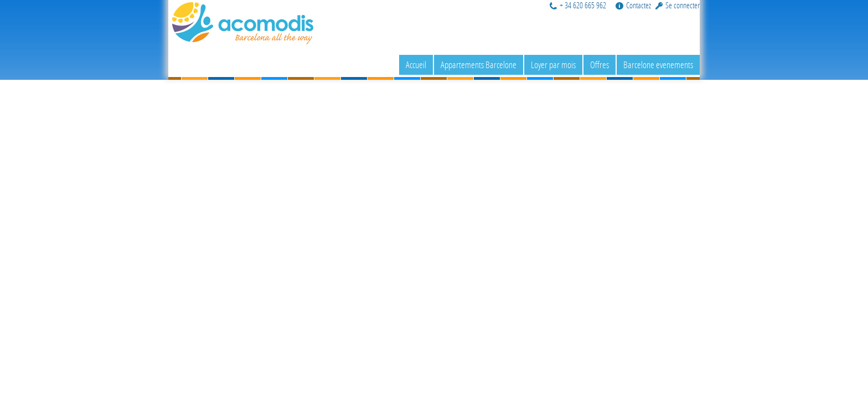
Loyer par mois (553, 65)
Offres (600, 65)
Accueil (416, 65)
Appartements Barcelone (479, 65)
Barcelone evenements (658, 65)
